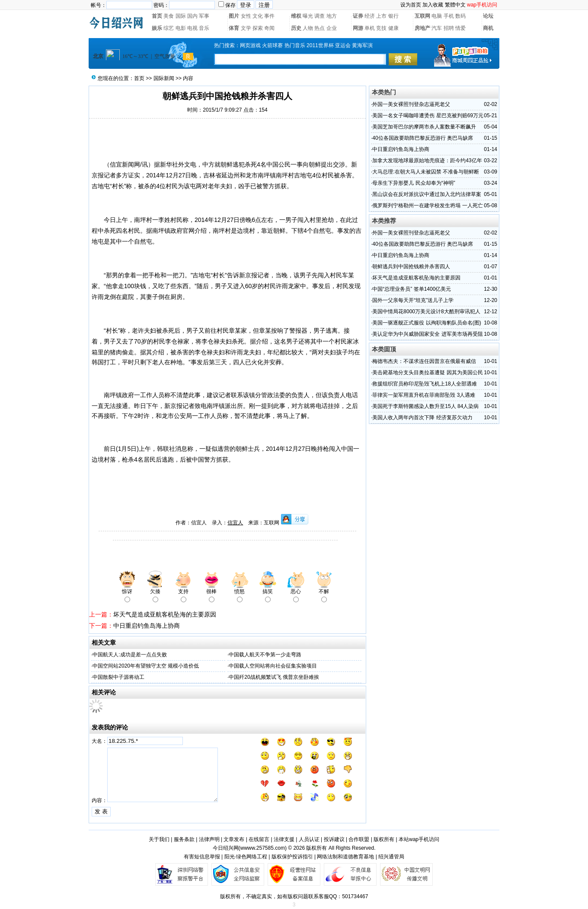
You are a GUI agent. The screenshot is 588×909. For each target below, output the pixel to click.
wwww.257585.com (263, 848)
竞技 (381, 28)
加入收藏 (433, 5)
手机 (449, 16)
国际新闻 (164, 78)
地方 (332, 16)
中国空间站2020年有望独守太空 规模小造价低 (146, 666)
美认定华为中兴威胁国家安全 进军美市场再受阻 (427, 334)
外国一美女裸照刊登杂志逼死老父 (411, 104)
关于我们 (159, 839)
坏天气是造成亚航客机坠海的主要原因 (165, 614)
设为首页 (411, 5)
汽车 (437, 28)
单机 (370, 28)
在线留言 (259, 839)
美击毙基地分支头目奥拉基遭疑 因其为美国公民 (427, 373)
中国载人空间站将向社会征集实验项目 (273, 666)
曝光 (308, 16)
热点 (320, 28)
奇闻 (269, 28)
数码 (460, 16)
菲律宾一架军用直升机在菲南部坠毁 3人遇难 (424, 395)
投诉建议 (334, 839)
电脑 (437, 16)
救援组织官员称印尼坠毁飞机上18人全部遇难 (424, 384)
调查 (320, 16)
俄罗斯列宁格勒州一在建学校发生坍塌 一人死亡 (427, 206)
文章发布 (234, 839)
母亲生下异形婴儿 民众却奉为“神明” (414, 183)
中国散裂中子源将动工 (118, 677)
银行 (393, 16)
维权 (296, 16)
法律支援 (284, 839)
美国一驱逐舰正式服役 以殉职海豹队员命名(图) (427, 323)
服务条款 (184, 839)
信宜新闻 (122, 164)
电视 (192, 28)
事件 (269, 16)
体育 (234, 28)
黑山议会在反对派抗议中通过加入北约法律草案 (427, 194)
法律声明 (209, 839)
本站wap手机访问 (419, 839)
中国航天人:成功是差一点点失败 (129, 655)
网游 (358, 28)
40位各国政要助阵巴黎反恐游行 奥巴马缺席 (423, 138)
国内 (192, 16)
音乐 (204, 28)
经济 (370, 16)
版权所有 (384, 839)
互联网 (422, 16)
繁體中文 (455, 5)
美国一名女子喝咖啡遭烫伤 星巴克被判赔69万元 (428, 116)
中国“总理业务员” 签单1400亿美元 (412, 289)
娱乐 (157, 28)
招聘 (449, 28)
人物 (308, 28)
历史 (296, 28)
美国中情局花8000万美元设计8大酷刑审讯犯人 (426, 312)
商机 (488, 28)
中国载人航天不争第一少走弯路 (265, 655)
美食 (169, 16)
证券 (358, 16)
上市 (381, 16)
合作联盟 (359, 839)
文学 (246, 28)
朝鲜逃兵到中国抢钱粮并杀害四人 (411, 267)
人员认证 (309, 839)
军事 (204, 16)
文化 (258, 16)
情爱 (460, 28)
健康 (393, 28)
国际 (181, 16)
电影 (181, 28)
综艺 (169, 28)
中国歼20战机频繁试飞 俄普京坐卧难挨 (274, 677)
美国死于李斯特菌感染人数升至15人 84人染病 (425, 406)
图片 (234, 16)
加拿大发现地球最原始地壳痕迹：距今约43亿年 (427, 161)
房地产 (422, 28)
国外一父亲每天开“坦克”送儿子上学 (413, 300)
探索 (258, 28)
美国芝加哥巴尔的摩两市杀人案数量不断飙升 (424, 127)
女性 (246, 16)
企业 (332, 28)
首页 (157, 16)
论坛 (488, 16)
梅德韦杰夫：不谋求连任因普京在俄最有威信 (424, 361)
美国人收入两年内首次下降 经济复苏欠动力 (422, 418)
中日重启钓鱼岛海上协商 (147, 626)
